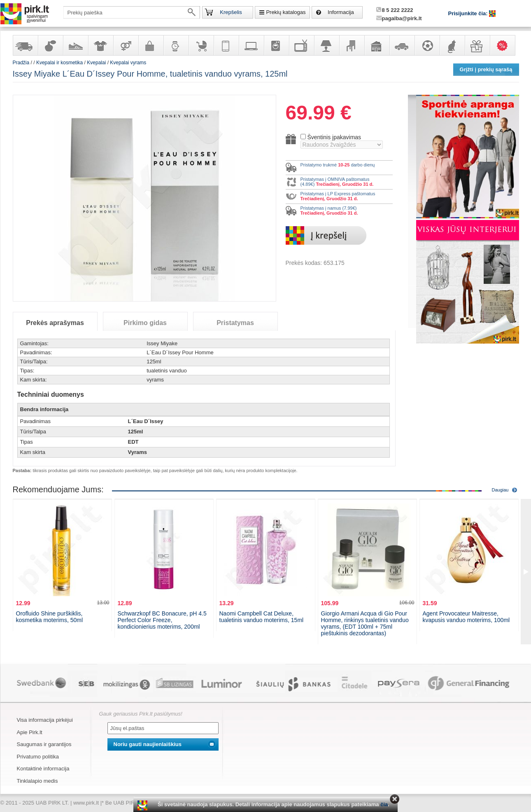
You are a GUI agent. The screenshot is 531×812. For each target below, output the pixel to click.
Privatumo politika (38, 757)
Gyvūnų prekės (452, 45)
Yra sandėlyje (25, 45)
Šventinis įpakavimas (334, 137)
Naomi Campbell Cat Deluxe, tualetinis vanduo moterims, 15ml (262, 617)
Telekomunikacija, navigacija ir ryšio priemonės (226, 45)
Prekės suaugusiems (126, 45)
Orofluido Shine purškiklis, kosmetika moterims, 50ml (50, 617)
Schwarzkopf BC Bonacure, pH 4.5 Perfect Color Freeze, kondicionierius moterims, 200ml (162, 620)
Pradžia (21, 63)
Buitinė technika (276, 45)
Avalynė (75, 45)
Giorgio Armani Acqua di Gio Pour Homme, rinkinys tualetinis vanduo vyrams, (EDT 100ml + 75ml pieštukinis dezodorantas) (365, 623)
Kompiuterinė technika (251, 45)
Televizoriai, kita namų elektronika (301, 45)
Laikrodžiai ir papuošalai (176, 45)
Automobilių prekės (402, 45)
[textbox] (132, 12)
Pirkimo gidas (145, 323)
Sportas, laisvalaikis (427, 45)
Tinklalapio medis (37, 781)
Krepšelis (231, 12)
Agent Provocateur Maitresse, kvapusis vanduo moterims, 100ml (466, 617)
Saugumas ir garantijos (44, 744)
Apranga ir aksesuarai (100, 45)
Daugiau (500, 490)
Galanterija (151, 45)
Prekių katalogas (286, 12)
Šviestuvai (326, 45)
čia (384, 804)
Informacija (341, 12)
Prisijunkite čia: (469, 13)
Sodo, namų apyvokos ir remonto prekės (377, 45)
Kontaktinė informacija (43, 769)
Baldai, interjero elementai (352, 45)
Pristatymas (235, 323)
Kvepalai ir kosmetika (50, 45)
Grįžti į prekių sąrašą (486, 69)
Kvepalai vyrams (128, 63)
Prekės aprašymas (55, 323)
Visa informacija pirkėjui (45, 720)
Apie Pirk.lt (30, 732)
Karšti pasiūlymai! (505, 45)
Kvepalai (97, 63)
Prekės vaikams (201, 45)
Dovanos (477, 45)
